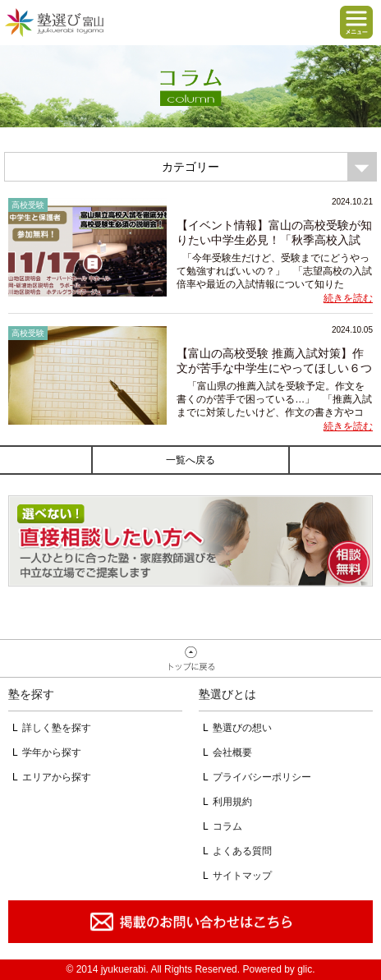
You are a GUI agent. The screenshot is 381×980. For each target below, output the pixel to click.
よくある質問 (242, 851)
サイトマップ (242, 876)
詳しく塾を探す (57, 728)
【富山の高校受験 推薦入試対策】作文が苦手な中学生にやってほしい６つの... (274, 368)
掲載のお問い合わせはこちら (190, 922)
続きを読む (348, 298)
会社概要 (232, 752)
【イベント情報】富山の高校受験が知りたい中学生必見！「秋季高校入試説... (274, 240)
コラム (227, 826)
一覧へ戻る (190, 460)
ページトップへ (190, 659)
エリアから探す (57, 777)
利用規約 (232, 802)
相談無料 (190, 541)
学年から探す (52, 752)
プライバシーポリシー (262, 777)
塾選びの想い (242, 728)
